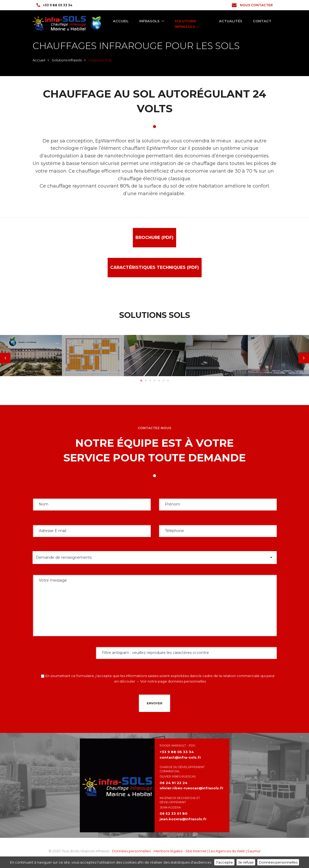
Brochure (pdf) (154, 238)
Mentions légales (168, 851)
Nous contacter (252, 5)
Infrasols (149, 21)
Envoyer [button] (154, 703)
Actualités (231, 21)
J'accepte (224, 862)
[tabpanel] (31, 356)
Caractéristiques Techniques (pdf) (155, 267)
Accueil (121, 21)
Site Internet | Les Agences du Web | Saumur (223, 851)
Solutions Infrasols (185, 24)
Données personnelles (131, 851)
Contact (262, 21)
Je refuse (246, 862)
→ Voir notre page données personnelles (171, 681)
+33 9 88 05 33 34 (54, 5)
